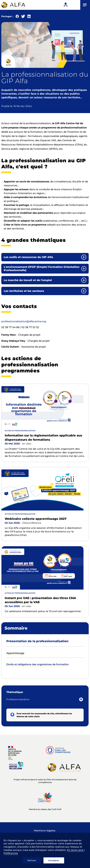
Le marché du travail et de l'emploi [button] (28, 280)
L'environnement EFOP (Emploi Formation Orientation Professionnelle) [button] (42, 269)
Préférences (11, 853)
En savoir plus (75, 850)
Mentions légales (45, 830)
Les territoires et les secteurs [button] (24, 291)
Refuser (32, 860)
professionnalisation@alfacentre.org (24, 321)
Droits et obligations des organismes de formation (38, 664)
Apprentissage (15, 653)
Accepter (54, 860)
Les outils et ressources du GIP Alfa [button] (28, 257)
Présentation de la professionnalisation (37, 641)
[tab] (45, 257)
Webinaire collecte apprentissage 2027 (36, 519)
